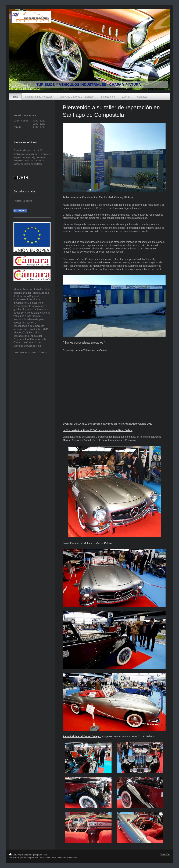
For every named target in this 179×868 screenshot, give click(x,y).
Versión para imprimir (21, 855)
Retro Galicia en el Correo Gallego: (82, 736)
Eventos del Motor (80, 543)
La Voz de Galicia (102, 543)
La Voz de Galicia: (73, 430)
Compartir (20, 211)
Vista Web (165, 854)
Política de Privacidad (67, 858)
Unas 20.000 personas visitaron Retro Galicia (108, 430)
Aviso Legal (51, 858)
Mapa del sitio (41, 855)
